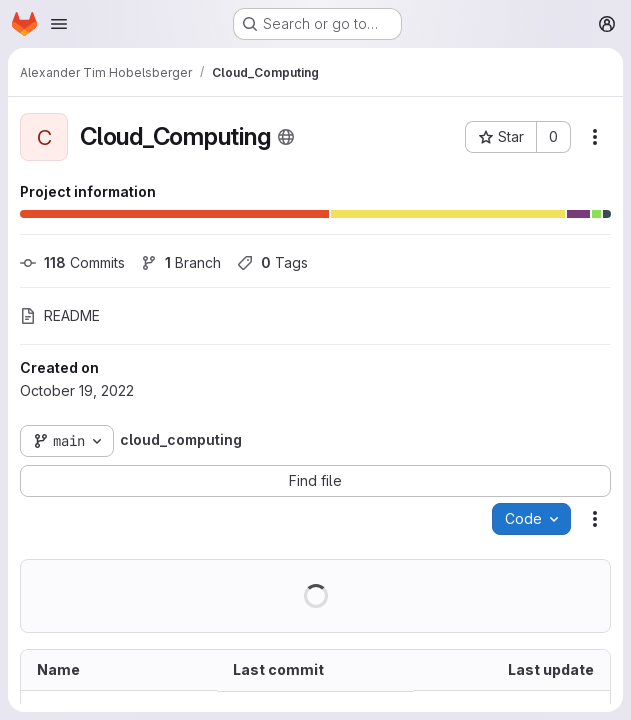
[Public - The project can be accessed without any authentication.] (286, 137)
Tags (272, 262)
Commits (72, 262)
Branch (181, 262)
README (60, 315)
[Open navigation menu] (59, 24)
